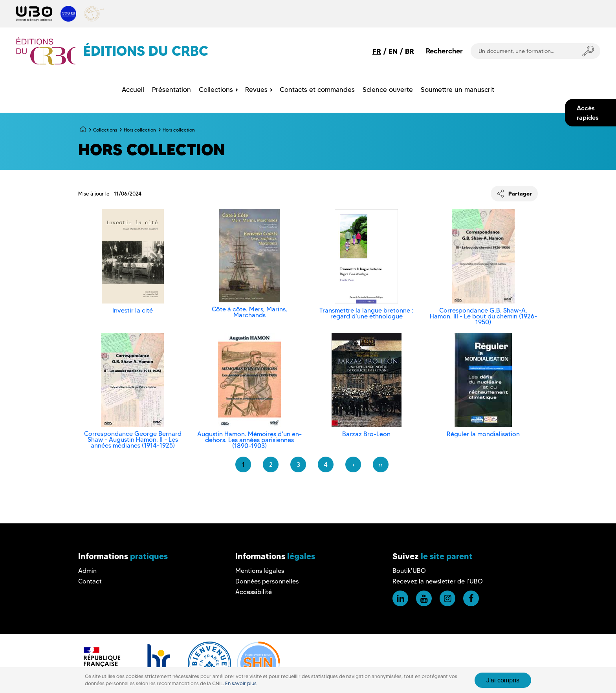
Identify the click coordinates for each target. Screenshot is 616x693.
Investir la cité (133, 310)
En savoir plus (241, 683)
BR (410, 51)
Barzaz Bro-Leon (366, 434)
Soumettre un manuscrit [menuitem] (457, 90)
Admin (87, 571)
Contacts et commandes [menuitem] (317, 90)
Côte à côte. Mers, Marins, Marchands (249, 312)
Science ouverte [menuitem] (388, 90)
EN (393, 51)
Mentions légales (260, 571)
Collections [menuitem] (216, 90)
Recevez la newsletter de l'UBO (438, 581)
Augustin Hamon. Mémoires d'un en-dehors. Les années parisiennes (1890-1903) (249, 440)
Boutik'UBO (409, 571)
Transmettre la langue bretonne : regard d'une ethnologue (366, 313)
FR (377, 51)
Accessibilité (254, 592)
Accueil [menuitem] (133, 90)
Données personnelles (267, 581)
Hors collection (140, 130)
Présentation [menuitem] (171, 90)
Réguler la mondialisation (483, 434)
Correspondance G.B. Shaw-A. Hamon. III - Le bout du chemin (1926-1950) (483, 316)
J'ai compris (503, 680)
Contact (90, 581)
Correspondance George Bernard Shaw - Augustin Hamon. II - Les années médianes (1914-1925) (133, 440)
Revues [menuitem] (256, 90)
